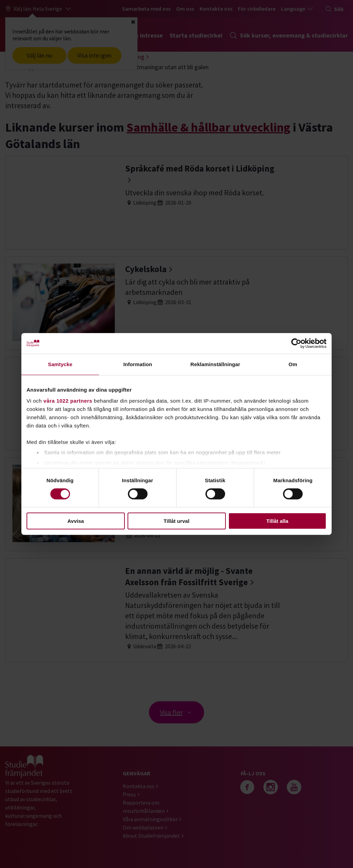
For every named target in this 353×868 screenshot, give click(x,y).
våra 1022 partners (68, 400)
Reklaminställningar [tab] (215, 364)
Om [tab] (293, 364)
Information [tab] (138, 364)
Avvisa (76, 521)
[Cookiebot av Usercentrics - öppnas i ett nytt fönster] (296, 343)
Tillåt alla (278, 521)
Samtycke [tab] (60, 364)
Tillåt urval (177, 521)
